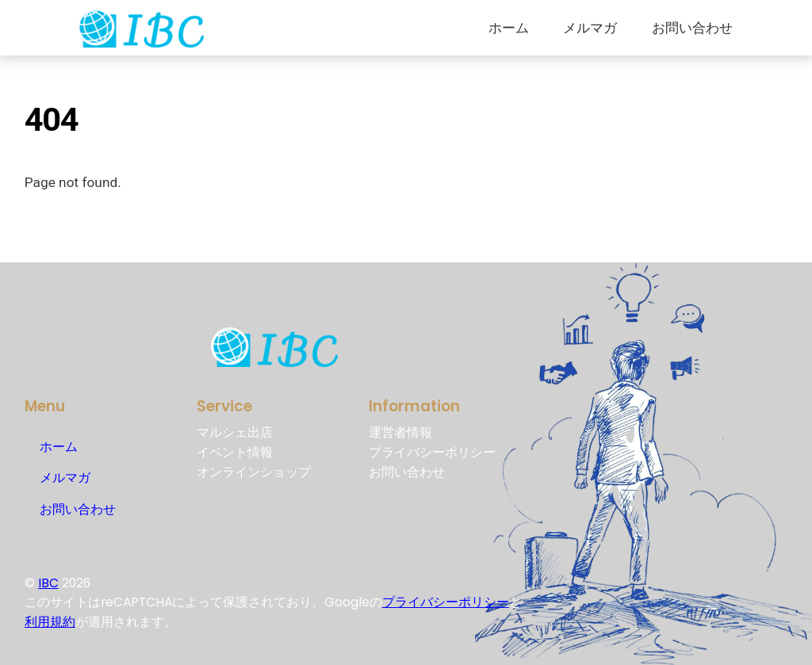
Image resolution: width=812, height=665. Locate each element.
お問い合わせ (692, 28)
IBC (48, 583)
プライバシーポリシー (446, 602)
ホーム (509, 28)
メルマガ (590, 28)
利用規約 (50, 622)
